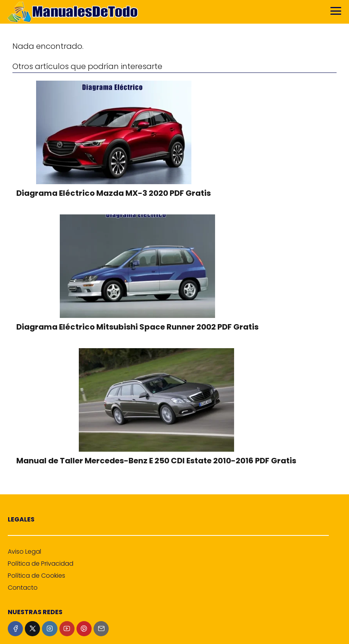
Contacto (23, 588)
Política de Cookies (36, 576)
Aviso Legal (24, 552)
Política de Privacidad (41, 564)
